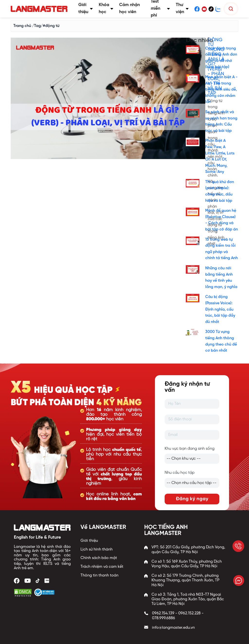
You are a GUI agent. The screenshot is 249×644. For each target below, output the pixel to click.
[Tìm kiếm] (231, 9)
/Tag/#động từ (46, 26)
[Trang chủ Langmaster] (40, 9)
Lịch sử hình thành (97, 549)
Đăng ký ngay (192, 499)
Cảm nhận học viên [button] (129, 8)
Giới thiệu (89, 541)
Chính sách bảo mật (99, 558)
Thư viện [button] (182, 8)
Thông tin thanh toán (99, 575)
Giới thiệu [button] (86, 8)
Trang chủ (22, 26)
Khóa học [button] (106, 8)
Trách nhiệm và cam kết (102, 567)
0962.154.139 (163, 613)
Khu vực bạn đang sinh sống (190, 449)
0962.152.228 (189, 613)
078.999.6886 (164, 618)
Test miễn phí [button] (160, 9)
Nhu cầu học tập (180, 473)
